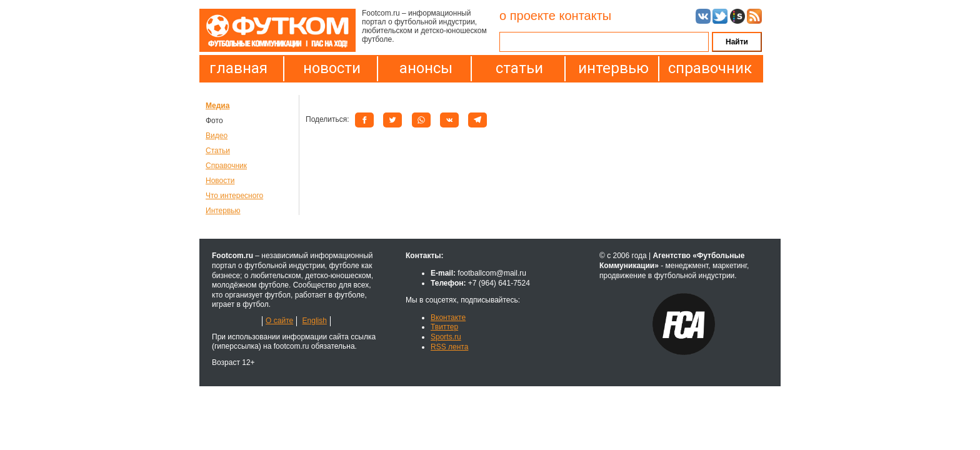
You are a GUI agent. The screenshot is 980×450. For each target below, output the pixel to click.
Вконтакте (448, 317)
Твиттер (444, 327)
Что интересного (234, 196)
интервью (613, 68)
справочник (707, 68)
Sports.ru (446, 337)
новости (332, 68)
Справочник (226, 166)
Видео (217, 136)
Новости (220, 181)
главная (238, 68)
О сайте (279, 321)
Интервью (223, 211)
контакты (585, 16)
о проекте (527, 16)
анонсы (426, 68)
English (315, 321)
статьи (519, 68)
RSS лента (449, 347)
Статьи (218, 151)
